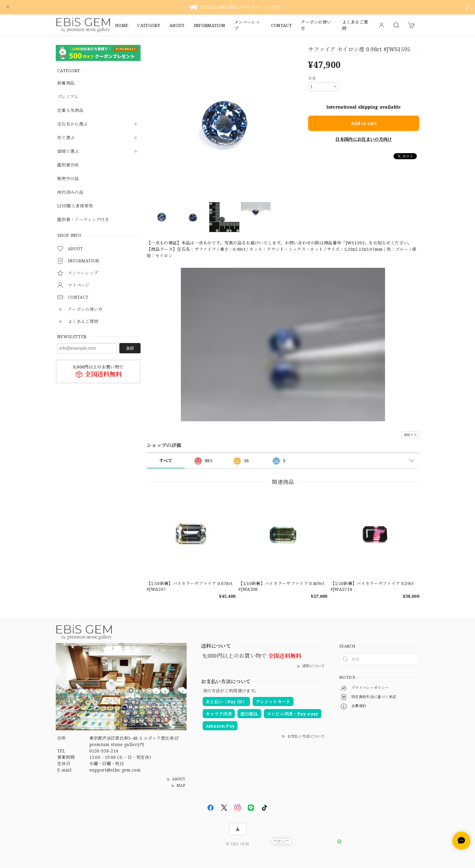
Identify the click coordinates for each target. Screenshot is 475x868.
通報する (410, 435)
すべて (166, 461)
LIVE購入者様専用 (75, 206)
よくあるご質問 (355, 25)
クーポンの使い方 (316, 25)
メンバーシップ (247, 25)
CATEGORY (149, 25)
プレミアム (68, 97)
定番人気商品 (70, 111)
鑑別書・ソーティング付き (83, 220)
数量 (312, 78)
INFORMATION (210, 25)
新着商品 (66, 83)
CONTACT (281, 25)
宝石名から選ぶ (72, 124)
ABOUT (177, 25)
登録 (130, 348)
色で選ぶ (66, 138)
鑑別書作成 (68, 165)
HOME (122, 25)
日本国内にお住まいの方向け (364, 138)
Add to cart (364, 123)
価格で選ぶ (68, 151)
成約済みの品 (70, 192)
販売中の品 (68, 179)
